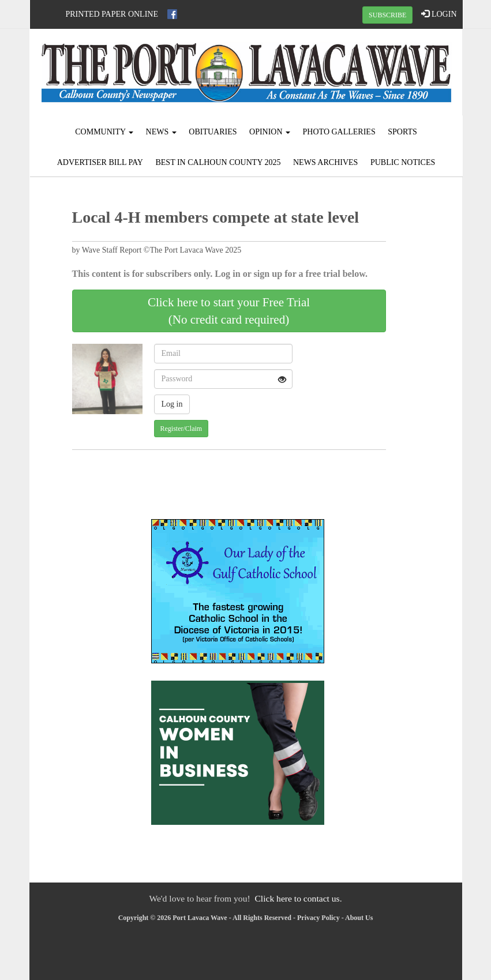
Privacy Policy (318, 918)
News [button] (161, 132)
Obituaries (213, 132)
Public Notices (403, 162)
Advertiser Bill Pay (100, 162)
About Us (359, 918)
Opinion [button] (270, 132)
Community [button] (104, 132)
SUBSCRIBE (387, 15)
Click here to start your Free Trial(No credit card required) (229, 311)
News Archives (325, 162)
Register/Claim (181, 429)
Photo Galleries (339, 132)
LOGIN (439, 14)
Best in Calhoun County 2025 (218, 162)
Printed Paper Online (112, 14)
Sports (402, 132)
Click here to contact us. (298, 898)
